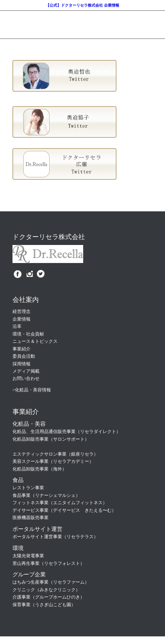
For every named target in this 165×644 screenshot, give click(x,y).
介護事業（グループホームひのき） (49, 597)
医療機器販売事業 (31, 518)
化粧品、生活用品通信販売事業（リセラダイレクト (64, 431)
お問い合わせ (26, 378)
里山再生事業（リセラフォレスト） (49, 563)
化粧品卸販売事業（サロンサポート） (51, 439)
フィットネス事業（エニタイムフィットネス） (60, 503)
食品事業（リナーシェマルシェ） (46, 495)
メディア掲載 (26, 371)
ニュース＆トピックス (35, 341)
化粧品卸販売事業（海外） (40, 469)
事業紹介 (21, 349)
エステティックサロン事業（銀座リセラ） (55, 454)
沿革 (17, 326)
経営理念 (21, 311)
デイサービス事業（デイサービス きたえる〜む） (64, 510)
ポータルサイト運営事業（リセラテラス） (55, 537)
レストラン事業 (28, 488)
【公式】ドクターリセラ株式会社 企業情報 (82, 5)
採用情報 (21, 364)
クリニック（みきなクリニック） (46, 590)
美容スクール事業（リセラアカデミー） (53, 461)
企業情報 (21, 319)
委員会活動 (24, 356)
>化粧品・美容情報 (32, 390)
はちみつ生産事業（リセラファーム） (51, 582)
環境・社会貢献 (28, 334)
